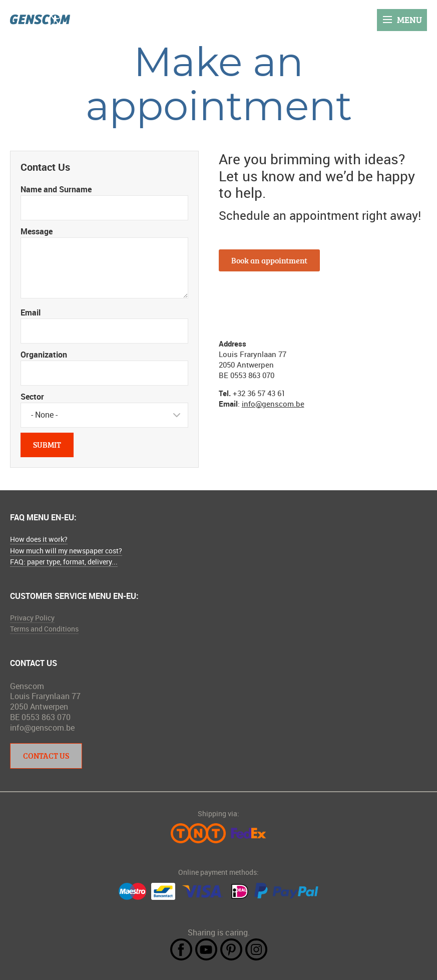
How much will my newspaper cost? (66, 551)
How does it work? (39, 539)
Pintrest (231, 949)
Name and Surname (56, 189)
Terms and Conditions (44, 629)
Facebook (181, 949)
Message (37, 231)
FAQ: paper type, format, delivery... (64, 562)
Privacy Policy (32, 618)
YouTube (206, 949)
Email (31, 312)
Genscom (40, 20)
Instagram (256, 949)
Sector (32, 397)
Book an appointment (269, 260)
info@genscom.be (273, 404)
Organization (44, 355)
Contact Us (46, 756)
